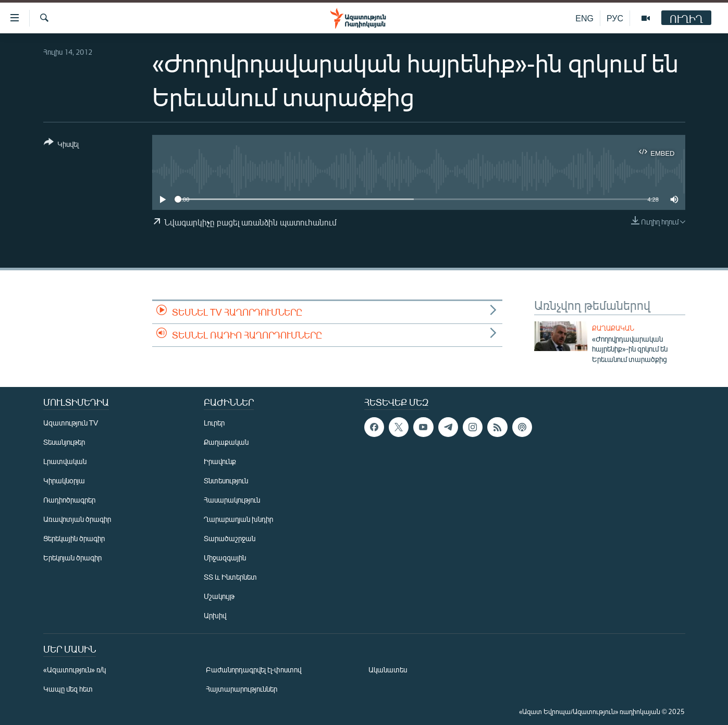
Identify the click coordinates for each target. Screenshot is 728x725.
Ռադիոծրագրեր (69, 500)
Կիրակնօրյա (64, 480)
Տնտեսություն (226, 480)
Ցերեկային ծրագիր (74, 538)
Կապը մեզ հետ (68, 689)
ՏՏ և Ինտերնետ (230, 577)
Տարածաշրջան (230, 538)
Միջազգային (225, 558)
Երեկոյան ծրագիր (72, 558)
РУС (615, 18)
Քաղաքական (613, 328)
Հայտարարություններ (242, 689)
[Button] (61, 145)
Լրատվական (65, 461)
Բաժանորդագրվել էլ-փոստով (254, 670)
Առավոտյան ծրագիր (77, 519)
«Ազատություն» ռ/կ (75, 670)
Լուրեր (214, 423)
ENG (584, 18)
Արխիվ (215, 615)
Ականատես (388, 670)
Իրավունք (220, 461)
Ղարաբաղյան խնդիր (238, 519)
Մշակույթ (219, 596)
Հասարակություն (232, 500)
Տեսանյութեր (64, 442)
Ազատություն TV (71, 423)
